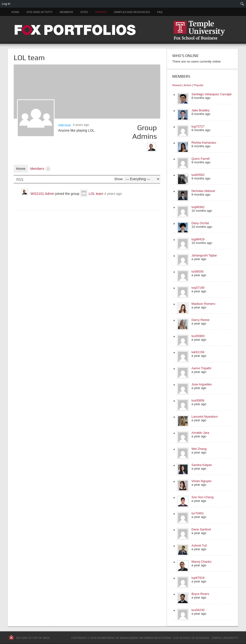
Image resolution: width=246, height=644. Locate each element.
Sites (84, 12)
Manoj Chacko (201, 562)
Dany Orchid (200, 223)
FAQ (160, 12)
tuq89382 (198, 207)
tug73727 (198, 126)
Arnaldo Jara (200, 433)
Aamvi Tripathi (201, 368)
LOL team (96, 194)
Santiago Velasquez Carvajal (211, 94)
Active (188, 85)
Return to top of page (33, 638)
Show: (119, 179)
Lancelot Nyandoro (205, 417)
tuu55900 (198, 336)
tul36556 (197, 271)
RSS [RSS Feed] (20, 179)
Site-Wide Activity (40, 12)
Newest (177, 85)
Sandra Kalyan (202, 465)
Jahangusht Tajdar (204, 255)
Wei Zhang (199, 449)
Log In (6, 4)
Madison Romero (203, 304)
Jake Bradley (200, 110)
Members (67, 12)
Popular (198, 85)
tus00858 (198, 400)
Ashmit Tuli (199, 545)
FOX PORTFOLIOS (123, 30)
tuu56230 (198, 610)
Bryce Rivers (200, 594)
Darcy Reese (200, 320)
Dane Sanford (201, 529)
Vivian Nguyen (202, 481)
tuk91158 (198, 352)
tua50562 (198, 175)
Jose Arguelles (202, 384)
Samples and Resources (132, 12)
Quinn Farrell (200, 159)
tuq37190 (198, 288)
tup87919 (198, 578)
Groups (101, 12)
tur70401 (198, 513)
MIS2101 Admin (42, 194)
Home (15, 12)
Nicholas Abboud (203, 191)
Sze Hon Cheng (203, 497)
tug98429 (198, 239)
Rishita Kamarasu (204, 143)
